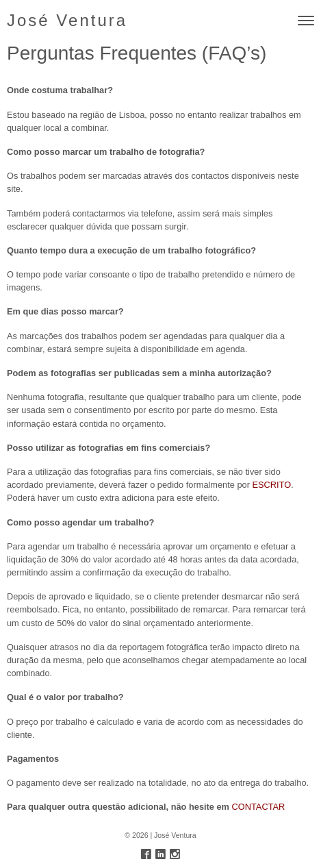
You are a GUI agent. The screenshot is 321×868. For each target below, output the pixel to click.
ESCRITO (272, 485)
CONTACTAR (259, 807)
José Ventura (67, 20)
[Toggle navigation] (306, 21)
